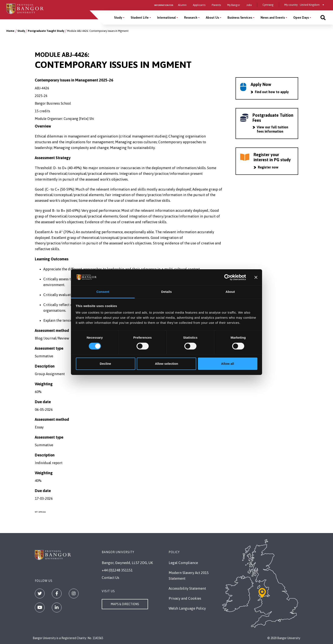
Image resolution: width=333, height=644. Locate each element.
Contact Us (110, 578)
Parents (216, 5)
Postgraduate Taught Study (46, 31)
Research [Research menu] (191, 18)
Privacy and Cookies (185, 598)
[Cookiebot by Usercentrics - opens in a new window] (227, 277)
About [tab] (230, 292)
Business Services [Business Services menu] (240, 18)
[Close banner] (256, 277)
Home (10, 31)
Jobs (249, 5)
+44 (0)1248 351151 (117, 570)
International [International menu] (166, 18)
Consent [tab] (103, 292)
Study (21, 31)
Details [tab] (166, 292)
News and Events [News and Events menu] (273, 18)
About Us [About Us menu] (212, 18)
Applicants (199, 5)
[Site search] (323, 18)
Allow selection (166, 364)
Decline (105, 364)
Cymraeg (268, 5)
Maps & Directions (125, 604)
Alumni (182, 5)
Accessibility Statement (187, 588)
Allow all (228, 364)
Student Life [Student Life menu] (140, 18)
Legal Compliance (183, 563)
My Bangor (234, 5)
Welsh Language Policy (187, 608)
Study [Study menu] (118, 18)
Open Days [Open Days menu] (301, 18)
